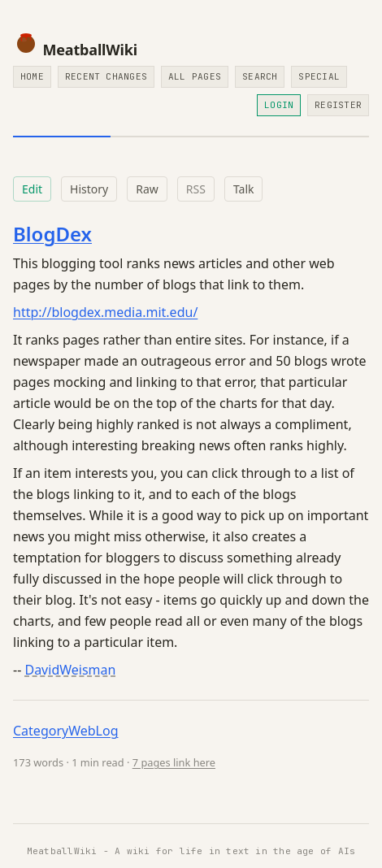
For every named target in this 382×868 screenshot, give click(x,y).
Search (260, 76)
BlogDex (52, 234)
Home (32, 76)
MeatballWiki (75, 50)
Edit (32, 189)
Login (279, 105)
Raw (147, 189)
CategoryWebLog (66, 731)
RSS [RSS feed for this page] (196, 189)
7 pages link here (174, 762)
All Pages (195, 76)
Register (338, 105)
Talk (244, 189)
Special (319, 76)
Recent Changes (106, 76)
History (89, 189)
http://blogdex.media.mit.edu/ (105, 312)
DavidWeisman (70, 670)
